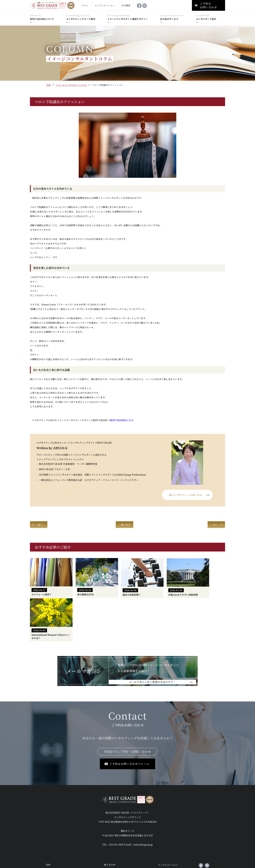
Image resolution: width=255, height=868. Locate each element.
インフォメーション (168, 821)
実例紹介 (50, 839)
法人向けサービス (176, 17)
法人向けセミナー (113, 827)
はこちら (122, 420)
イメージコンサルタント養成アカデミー (132, 17)
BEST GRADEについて (46, 17)
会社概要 (109, 839)
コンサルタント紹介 (211, 17)
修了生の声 (110, 821)
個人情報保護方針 (167, 839)
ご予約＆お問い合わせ (169, 833)
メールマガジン (166, 827)
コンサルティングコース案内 (85, 17)
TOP (49, 85)
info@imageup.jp (143, 801)
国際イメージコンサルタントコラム (122, 846)
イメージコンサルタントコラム (71, 85)
